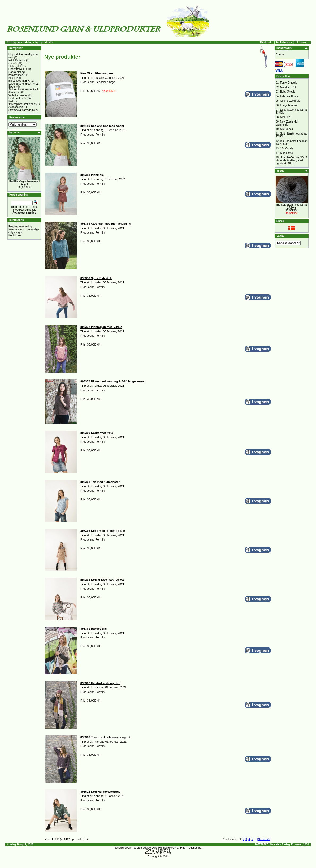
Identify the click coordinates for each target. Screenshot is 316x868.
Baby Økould (288, 92)
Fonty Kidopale (289, 105)
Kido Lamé (287, 153)
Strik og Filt (15, 66)
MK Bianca (287, 129)
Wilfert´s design (18, 95)
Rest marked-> (17, 98)
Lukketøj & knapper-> (21, 84)
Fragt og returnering (20, 226)
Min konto (266, 42)
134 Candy (287, 148)
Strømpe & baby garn (21, 110)
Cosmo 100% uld (290, 101)
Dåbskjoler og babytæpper (17, 74)
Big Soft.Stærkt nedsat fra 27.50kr (292, 206)
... (255, 839)
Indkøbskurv (284, 42)
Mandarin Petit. (289, 87)
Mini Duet (286, 117)
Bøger (12, 87)
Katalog (27, 42)
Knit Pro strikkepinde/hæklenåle (22, 103)
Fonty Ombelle (289, 83)
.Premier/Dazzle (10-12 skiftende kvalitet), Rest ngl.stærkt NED (292, 160)
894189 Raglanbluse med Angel (24, 183)
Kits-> (12, 78)
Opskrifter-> (16, 69)
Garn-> (13, 63)
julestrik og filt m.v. (19, 81)
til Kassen (302, 42)
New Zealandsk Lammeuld (287, 123)
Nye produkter (44, 42)
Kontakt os (15, 235)
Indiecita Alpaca (289, 96)
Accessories (16, 107)
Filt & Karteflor (17, 60)
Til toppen (14, 42)
